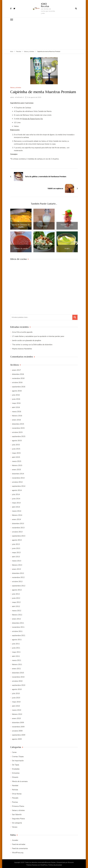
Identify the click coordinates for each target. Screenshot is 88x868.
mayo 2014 (16, 503)
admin (12, 97)
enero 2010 (16, 718)
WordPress (44, 865)
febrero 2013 (17, 565)
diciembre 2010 (18, 673)
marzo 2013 (17, 561)
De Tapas (16, 765)
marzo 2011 (17, 660)
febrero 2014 (17, 515)
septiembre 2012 (19, 586)
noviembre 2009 (18, 727)
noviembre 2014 (18, 478)
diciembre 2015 (18, 424)
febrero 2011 (17, 664)
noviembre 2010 (18, 677)
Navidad (15, 785)
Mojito (67, 248)
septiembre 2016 (19, 387)
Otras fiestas (17, 794)
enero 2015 (16, 469)
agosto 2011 (17, 640)
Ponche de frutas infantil (67, 226)
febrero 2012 (17, 615)
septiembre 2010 (19, 685)
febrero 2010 (17, 714)
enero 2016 (16, 420)
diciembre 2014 (18, 474)
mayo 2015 (16, 453)
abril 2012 (16, 606)
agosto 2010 (17, 689)
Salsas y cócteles (16, 88)
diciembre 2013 (18, 523)
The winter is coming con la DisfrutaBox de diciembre (32, 344)
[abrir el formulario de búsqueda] (76, 9)
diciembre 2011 (18, 623)
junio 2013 (16, 548)
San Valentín (17, 814)
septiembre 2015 (19, 436)
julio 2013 (16, 544)
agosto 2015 (17, 440)
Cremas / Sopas (18, 756)
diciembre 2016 (18, 374)
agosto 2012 (17, 590)
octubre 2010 (17, 681)
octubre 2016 (17, 382)
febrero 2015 (17, 465)
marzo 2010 (17, 710)
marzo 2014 (17, 511)
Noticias (15, 790)
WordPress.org (18, 852)
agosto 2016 (17, 391)
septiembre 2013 (19, 536)
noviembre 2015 (18, 428)
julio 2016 (16, 395)
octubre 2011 (17, 631)
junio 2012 (16, 598)
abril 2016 (16, 407)
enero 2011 (16, 669)
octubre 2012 (17, 581)
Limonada (44, 226)
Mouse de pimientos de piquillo (21, 226)
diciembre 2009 (18, 722)
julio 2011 (16, 644)
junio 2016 (16, 399)
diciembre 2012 (18, 573)
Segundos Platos (18, 819)
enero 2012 (16, 619)
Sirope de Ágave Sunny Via (32, 119)
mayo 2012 (16, 602)
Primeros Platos (18, 806)
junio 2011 (16, 648)
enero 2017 (16, 370)
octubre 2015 (17, 432)
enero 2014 (16, 519)
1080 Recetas (45, 5)
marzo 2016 (17, 411)
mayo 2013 (16, 552)
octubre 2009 (17, 731)
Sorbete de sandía (21, 248)
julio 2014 (16, 494)
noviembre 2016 (18, 378)
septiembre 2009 (19, 735)
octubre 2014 (17, 482)
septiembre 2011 (19, 635)
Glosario (15, 777)
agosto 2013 (17, 540)
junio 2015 (16, 449)
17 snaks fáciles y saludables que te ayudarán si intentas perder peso (38, 336)
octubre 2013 (17, 532)
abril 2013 (16, 557)
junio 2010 (16, 698)
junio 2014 (16, 499)
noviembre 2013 (18, 528)
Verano (15, 827)
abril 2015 (16, 457)
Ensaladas (16, 769)
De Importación (18, 761)
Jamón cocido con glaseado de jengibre (27, 340)
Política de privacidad (55, 865)
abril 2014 (16, 507)
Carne (14, 752)
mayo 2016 (16, 403)
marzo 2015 (17, 461)
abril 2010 (16, 706)
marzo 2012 (17, 611)
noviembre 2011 (18, 627)
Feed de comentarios (20, 848)
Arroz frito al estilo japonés (22, 332)
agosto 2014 (17, 490)
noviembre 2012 (18, 577)
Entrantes (16, 773)
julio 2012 (16, 594)
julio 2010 (16, 693)
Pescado (15, 798)
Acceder (15, 840)
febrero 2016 (17, 416)
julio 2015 (16, 445)
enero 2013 (16, 569)
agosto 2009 (17, 739)
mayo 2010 (16, 702)
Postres (15, 802)
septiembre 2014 (19, 486)
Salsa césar (44, 248)
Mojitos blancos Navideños (22, 349)
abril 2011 (16, 656)
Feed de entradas (19, 844)
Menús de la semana (20, 781)
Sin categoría (17, 823)
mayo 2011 (16, 652)
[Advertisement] (44, 36)
